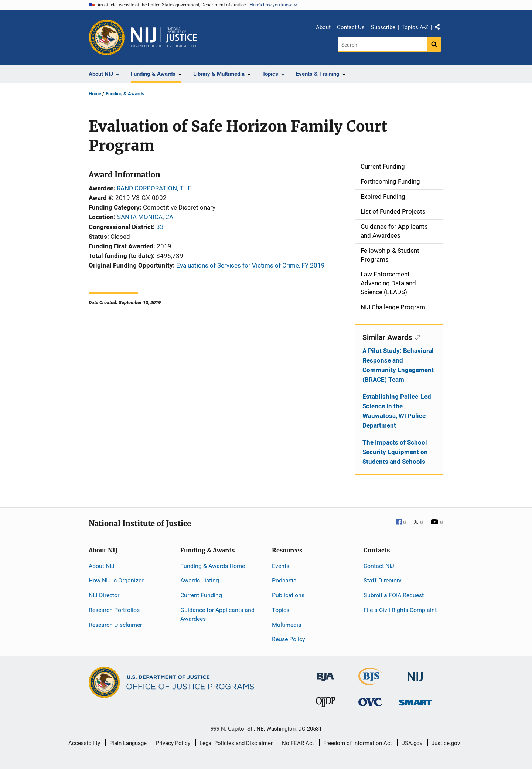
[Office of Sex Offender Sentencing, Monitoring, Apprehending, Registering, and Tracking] (415, 700)
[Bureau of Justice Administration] (325, 673)
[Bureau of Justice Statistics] (370, 682)
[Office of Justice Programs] (107, 37)
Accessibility (84, 743)
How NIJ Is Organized (117, 580)
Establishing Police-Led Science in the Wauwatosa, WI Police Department (397, 411)
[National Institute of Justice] (415, 673)
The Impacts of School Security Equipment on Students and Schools (395, 452)
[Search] (383, 44)
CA (169, 217)
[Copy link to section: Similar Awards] (416, 337)
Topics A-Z (415, 27)
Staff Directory (383, 580)
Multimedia (287, 625)
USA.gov (412, 743)
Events (281, 566)
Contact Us (351, 27)
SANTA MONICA (140, 217)
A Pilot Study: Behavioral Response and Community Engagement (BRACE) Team (398, 365)
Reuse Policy (289, 639)
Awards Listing (200, 580)
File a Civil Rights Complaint (400, 610)
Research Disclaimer (115, 625)
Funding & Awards (125, 94)
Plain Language (128, 743)
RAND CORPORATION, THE (154, 188)
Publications (288, 595)
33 (160, 227)
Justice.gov (446, 743)
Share (440, 28)
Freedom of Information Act (358, 743)
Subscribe (383, 27)
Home (95, 94)
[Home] (164, 37)
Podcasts (284, 580)
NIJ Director (104, 595)
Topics (281, 610)
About (323, 27)
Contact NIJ (379, 566)
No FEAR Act (298, 743)
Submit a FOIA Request (394, 595)
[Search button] (434, 44)
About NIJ (102, 566)
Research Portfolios (114, 610)
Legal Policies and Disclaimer (236, 743)
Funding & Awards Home (213, 566)
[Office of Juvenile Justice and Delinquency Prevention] (325, 704)
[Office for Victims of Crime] (370, 702)
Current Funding (201, 595)
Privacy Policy (173, 743)
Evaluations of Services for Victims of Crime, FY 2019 (250, 265)
